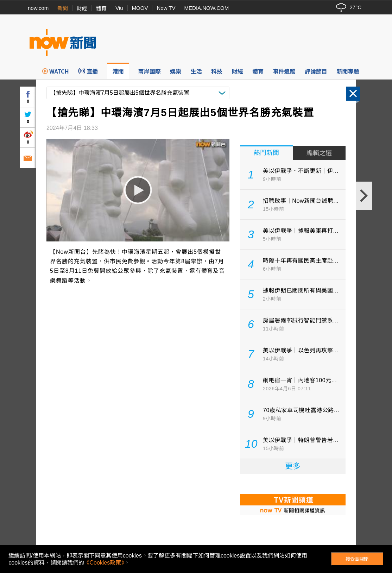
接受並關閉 (357, 559)
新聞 (63, 8)
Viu (119, 8)
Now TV (166, 8)
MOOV (140, 8)
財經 (82, 8)
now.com (38, 8)
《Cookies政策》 (104, 563)
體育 (101, 8)
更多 (293, 466)
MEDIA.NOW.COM (207, 8)
